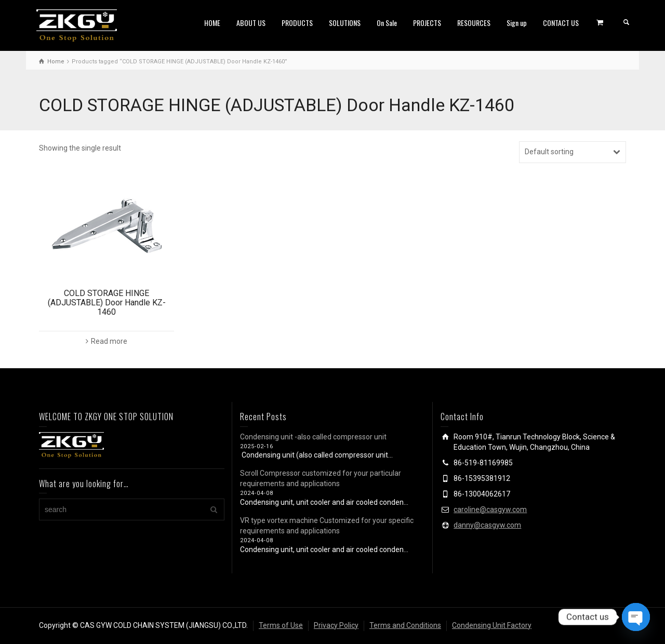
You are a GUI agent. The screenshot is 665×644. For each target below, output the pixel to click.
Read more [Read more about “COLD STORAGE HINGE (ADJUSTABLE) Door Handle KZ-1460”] (109, 341)
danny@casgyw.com (487, 525)
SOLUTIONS (345, 23)
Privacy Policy (336, 625)
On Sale (387, 23)
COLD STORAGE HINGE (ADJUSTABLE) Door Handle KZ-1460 (107, 302)
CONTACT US (561, 23)
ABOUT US (251, 23)
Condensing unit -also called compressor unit (313, 437)
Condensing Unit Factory (492, 625)
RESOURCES (474, 23)
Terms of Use (281, 625)
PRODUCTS (297, 23)
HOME (212, 23)
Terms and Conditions (405, 625)
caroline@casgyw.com (490, 509)
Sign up (517, 23)
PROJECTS (427, 23)
